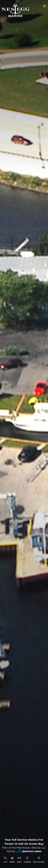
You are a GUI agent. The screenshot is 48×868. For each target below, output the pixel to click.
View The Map (39, 862)
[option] (24, 434)
